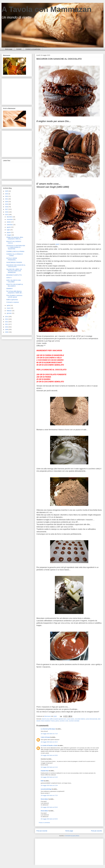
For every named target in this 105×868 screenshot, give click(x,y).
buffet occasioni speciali (56, 719)
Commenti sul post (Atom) (72, 836)
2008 (7, 332)
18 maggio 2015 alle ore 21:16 (49, 767)
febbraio (9, 311)
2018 (7, 207)
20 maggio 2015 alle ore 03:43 (49, 807)
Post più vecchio (97, 831)
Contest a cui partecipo (33, 49)
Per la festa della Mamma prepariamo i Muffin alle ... (15, 292)
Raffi (42, 781)
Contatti (19, 49)
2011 (7, 324)
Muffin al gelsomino (12, 300)
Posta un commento (44, 823)
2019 (7, 204)
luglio (8, 230)
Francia (53, 721)
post (57, 244)
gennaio (9, 313)
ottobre (9, 222)
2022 (7, 196)
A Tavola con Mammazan (46, 9)
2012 (7, 322)
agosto (9, 227)
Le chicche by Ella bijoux (48, 729)
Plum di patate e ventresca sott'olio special (14, 296)
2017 (7, 209)
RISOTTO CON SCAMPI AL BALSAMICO (15, 285)
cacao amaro (71, 719)
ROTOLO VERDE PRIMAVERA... (12, 259)
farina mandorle (46, 721)
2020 (7, 202)
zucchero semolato (74, 721)
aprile (8, 305)
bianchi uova (45, 719)
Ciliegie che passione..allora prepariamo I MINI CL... (15, 238)
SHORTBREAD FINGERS (14, 262)
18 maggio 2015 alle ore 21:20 (49, 777)
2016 (7, 212)
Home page (9, 49)
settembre (10, 225)
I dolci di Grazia (45, 737)
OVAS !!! (9, 278)
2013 (7, 319)
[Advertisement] (52, 851)
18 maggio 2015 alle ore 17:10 (49, 734)
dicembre (10, 217)
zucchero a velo (64, 721)
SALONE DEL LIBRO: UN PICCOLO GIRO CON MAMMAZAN (14, 271)
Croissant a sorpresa (13, 302)
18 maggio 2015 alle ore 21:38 (49, 785)
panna (57, 721)
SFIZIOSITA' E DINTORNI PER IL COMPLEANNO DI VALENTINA (16, 247)
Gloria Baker (44, 799)
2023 (7, 194)
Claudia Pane (45, 771)
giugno (9, 232)
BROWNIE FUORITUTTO (14, 275)
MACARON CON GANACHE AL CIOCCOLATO (16, 266)
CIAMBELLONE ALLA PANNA (15, 251)
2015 (7, 215)
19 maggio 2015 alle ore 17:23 (49, 795)
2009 (7, 329)
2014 (7, 317)
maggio (9, 235)
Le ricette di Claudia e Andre (49, 745)
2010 (7, 327)
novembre (10, 219)
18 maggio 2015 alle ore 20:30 (49, 755)
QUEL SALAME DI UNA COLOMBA (14, 281)
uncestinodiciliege (46, 789)
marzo (9, 308)
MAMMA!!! (9, 289)
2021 (7, 199)
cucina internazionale (91, 719)
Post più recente (42, 831)
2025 (7, 191)
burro (65, 719)
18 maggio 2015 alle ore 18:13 (49, 742)
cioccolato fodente (80, 719)
